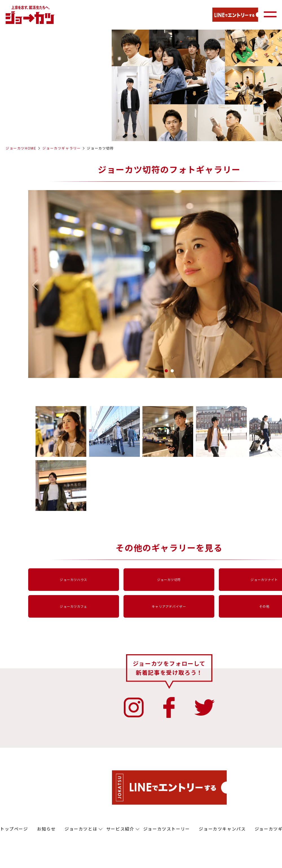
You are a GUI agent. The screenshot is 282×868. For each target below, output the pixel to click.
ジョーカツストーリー (167, 829)
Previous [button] (38, 285)
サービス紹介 (120, 829)
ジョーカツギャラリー (61, 148)
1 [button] (166, 371)
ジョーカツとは (81, 829)
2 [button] (172, 371)
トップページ (14, 829)
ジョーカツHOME (21, 148)
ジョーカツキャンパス (222, 829)
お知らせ (46, 829)
